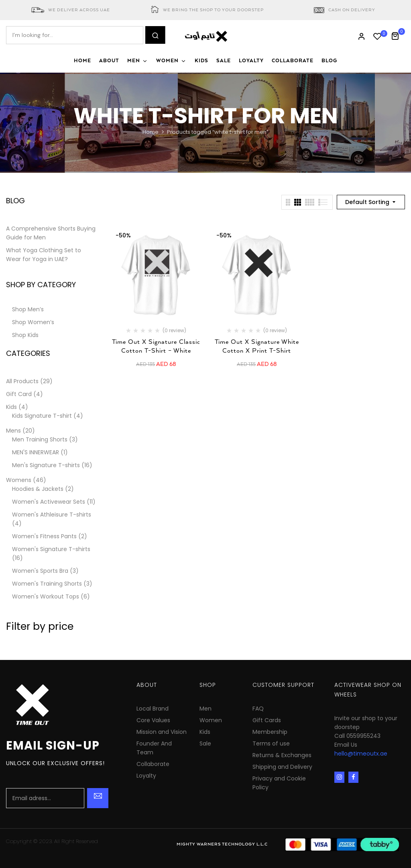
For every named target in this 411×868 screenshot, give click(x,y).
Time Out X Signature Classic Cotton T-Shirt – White (156, 346)
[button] (398, 35)
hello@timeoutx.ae (361, 754)
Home (151, 132)
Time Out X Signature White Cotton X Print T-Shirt (257, 346)
